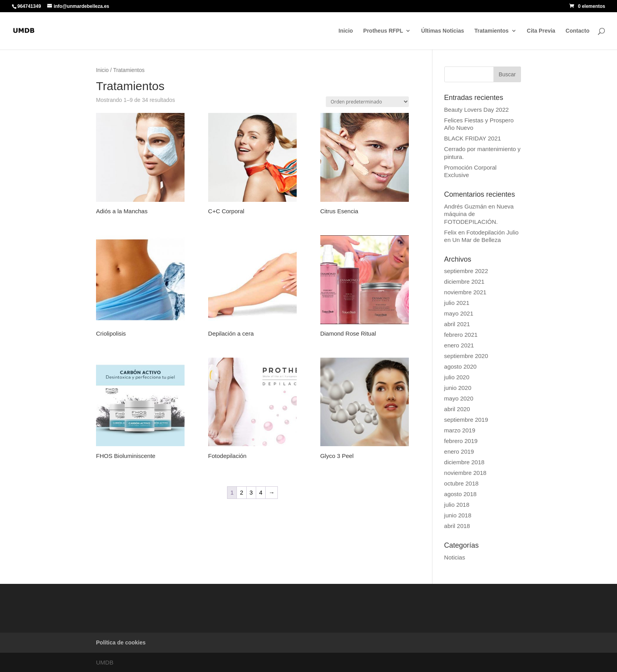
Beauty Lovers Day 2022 (477, 110)
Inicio (346, 31)
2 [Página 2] (242, 492)
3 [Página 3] (251, 492)
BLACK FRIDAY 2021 (473, 138)
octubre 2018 (462, 483)
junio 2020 (458, 388)
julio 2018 (457, 505)
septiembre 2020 (466, 356)
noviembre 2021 (466, 292)
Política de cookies (121, 642)
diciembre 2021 (465, 282)
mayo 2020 (459, 398)
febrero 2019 (461, 441)
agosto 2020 (461, 366)
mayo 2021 (459, 313)
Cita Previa (541, 31)
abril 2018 (457, 526)
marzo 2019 (460, 430)
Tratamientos (491, 31)
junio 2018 (458, 515)
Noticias (455, 557)
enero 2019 (459, 451)
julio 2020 (457, 377)
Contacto (577, 31)
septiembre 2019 (466, 420)
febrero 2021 (461, 335)
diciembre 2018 (465, 462)
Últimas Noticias (442, 31)
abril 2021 (457, 324)
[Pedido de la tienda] (367, 102)
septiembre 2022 (466, 271)
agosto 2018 (461, 494)
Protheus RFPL (383, 31)
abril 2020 (457, 409)
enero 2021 (459, 345)
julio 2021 (457, 303)
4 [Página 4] (260, 492)
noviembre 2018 (466, 473)
